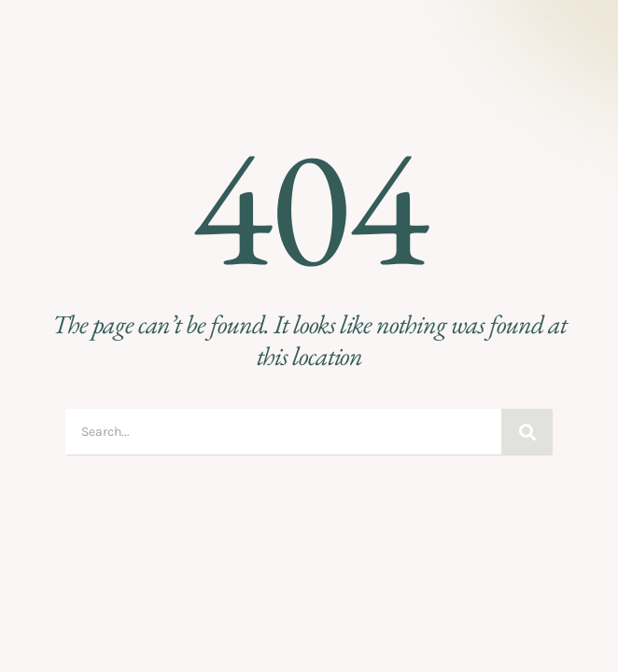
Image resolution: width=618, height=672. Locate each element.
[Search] (527, 432)
